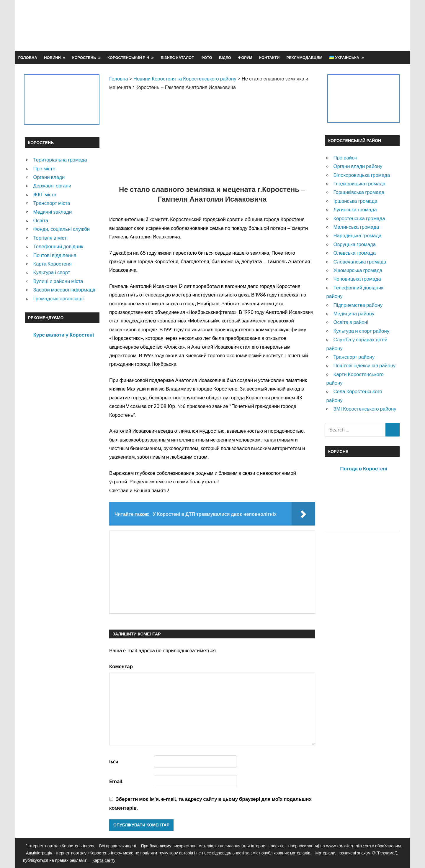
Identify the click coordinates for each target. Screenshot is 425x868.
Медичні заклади (52, 212)
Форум (245, 57)
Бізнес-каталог (177, 57)
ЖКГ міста (45, 194)
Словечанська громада (360, 262)
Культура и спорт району (361, 331)
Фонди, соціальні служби (61, 229)
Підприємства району (358, 305)
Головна (28, 57)
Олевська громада (354, 253)
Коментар (121, 666)
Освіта (41, 220)
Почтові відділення (55, 255)
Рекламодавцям (305, 57)
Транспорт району (354, 357)
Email (116, 781)
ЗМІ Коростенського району (365, 409)
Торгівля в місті (50, 238)
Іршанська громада (355, 201)
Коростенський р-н (128, 57)
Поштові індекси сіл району (364, 365)
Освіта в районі (351, 322)
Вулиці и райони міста (58, 281)
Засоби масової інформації (64, 290)
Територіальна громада (60, 160)
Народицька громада (357, 235)
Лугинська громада (355, 209)
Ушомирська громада (358, 270)
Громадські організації (58, 298)
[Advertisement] (293, 25)
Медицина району (354, 313)
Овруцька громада (354, 244)
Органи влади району (358, 166)
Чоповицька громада (357, 279)
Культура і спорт (52, 272)
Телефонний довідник (58, 246)
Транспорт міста (52, 203)
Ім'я (114, 761)
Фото (206, 57)
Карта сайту (104, 860)
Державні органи (52, 186)
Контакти (269, 57)
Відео (225, 57)
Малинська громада (356, 227)
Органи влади (49, 177)
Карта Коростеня (52, 264)
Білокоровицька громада (362, 175)
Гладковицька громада (359, 183)
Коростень (84, 57)
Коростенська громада (359, 218)
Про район (345, 158)
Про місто (44, 168)
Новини (52, 57)
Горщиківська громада (359, 192)
